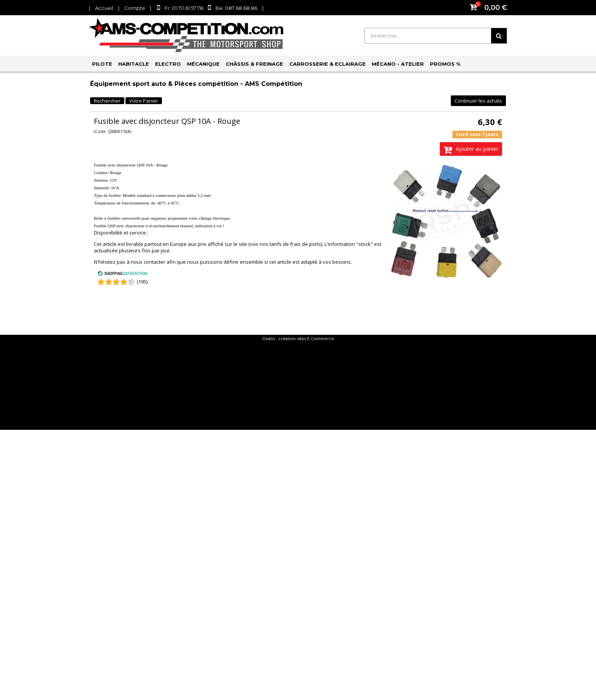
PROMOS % (445, 64)
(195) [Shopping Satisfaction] (142, 282)
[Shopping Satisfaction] (122, 274)
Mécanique (203, 64)
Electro (168, 64)
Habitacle (134, 64)
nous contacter (148, 262)
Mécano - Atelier (398, 64)
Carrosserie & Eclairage (327, 64)
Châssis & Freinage (254, 64)
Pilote (102, 64)
